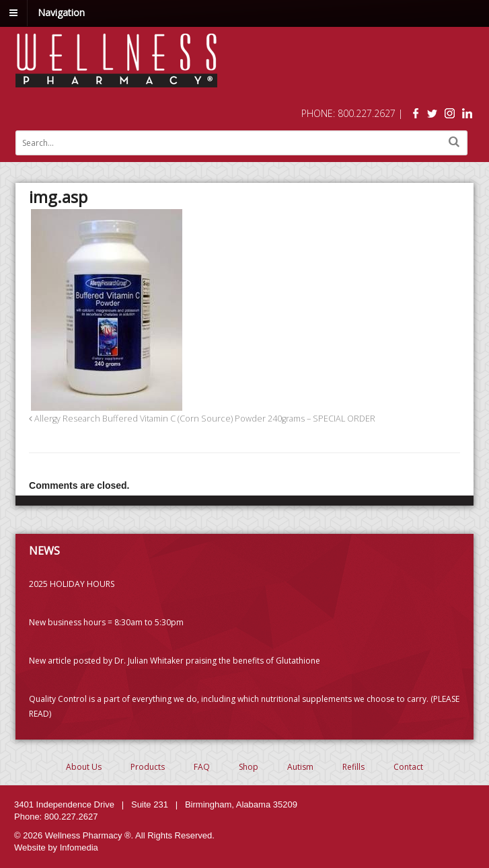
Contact (408, 767)
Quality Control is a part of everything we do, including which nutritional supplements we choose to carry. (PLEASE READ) (244, 706)
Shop (249, 767)
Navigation (61, 12)
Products (148, 767)
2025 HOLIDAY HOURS (72, 584)
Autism (300, 767)
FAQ (202, 767)
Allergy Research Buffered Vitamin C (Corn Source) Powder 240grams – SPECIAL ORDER (202, 419)
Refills (353, 767)
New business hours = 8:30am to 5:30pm (106, 622)
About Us (84, 767)
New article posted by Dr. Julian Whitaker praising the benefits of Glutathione (175, 661)
